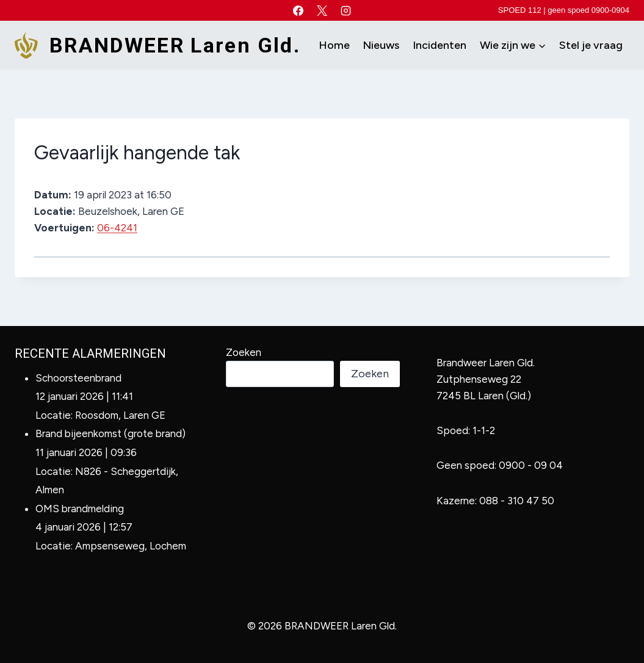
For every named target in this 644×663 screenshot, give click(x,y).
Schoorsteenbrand (78, 378)
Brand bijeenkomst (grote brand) (110, 433)
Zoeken (244, 352)
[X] (322, 10)
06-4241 (117, 228)
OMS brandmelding (80, 509)
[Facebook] (298, 10)
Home (334, 45)
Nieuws (381, 45)
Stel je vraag (591, 45)
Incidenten (440, 45)
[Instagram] (346, 10)
